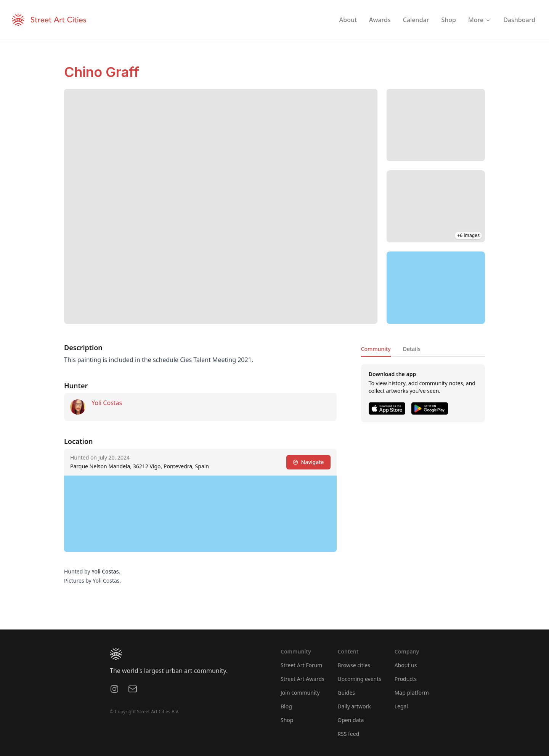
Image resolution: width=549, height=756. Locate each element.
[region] (436, 288)
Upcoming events (359, 679)
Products (406, 679)
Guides (346, 693)
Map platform (412, 693)
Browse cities (354, 665)
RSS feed (348, 734)
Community (376, 349)
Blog (286, 706)
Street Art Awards (303, 679)
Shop (287, 720)
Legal (401, 706)
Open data (351, 720)
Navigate (308, 462)
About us (406, 665)
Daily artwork (354, 706)
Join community (300, 693)
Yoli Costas (107, 403)
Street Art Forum (301, 665)
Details (412, 349)
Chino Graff (102, 72)
